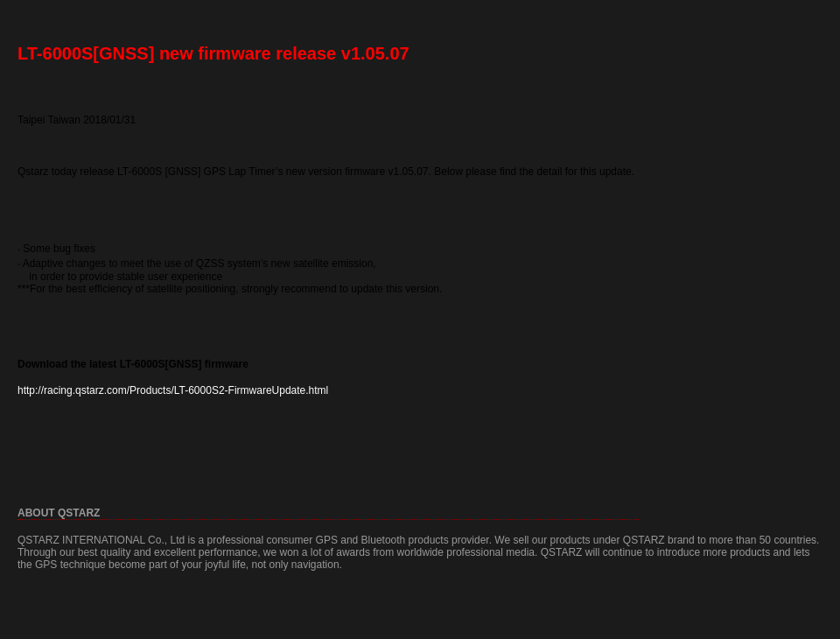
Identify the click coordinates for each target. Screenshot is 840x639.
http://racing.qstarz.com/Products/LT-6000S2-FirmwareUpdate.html (173, 390)
